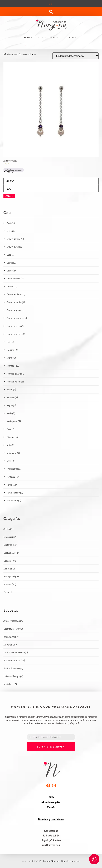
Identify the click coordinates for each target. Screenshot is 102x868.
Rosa (11, 461)
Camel (11, 263)
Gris (10, 342)
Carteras (10, 545)
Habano (12, 350)
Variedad (10, 684)
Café (10, 255)
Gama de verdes (16, 334)
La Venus (10, 645)
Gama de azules (16, 302)
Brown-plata (14, 247)
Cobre (11, 271)
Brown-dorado (15, 239)
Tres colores (14, 469)
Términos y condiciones (51, 819)
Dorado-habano (16, 294)
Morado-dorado (16, 374)
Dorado (12, 286)
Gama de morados (17, 318)
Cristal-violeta (15, 278)
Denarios (9, 569)
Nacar (11, 389)
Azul (11, 223)
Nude (11, 413)
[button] (51, 12)
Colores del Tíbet (13, 629)
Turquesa (13, 477)
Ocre (11, 429)
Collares (10, 561)
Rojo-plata (13, 453)
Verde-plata (14, 500)
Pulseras (10, 584)
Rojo (10, 445)
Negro (11, 405)
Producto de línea (14, 660)
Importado (11, 637)
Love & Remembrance (16, 652)
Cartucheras (11, 553)
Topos (8, 592)
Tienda (71, 37)
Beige (11, 231)
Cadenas (10, 537)
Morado (13, 366)
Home (28, 37)
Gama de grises (15, 310)
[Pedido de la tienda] (76, 56)
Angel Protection (13, 621)
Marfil (11, 358)
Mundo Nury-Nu (49, 37)
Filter (9, 196)
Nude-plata (14, 421)
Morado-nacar (15, 382)
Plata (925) (11, 576)
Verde (12, 485)
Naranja (12, 397)
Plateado (13, 437)
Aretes (9, 529)
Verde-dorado (15, 493)
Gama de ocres (15, 326)
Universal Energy (13, 676)
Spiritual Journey (13, 668)
